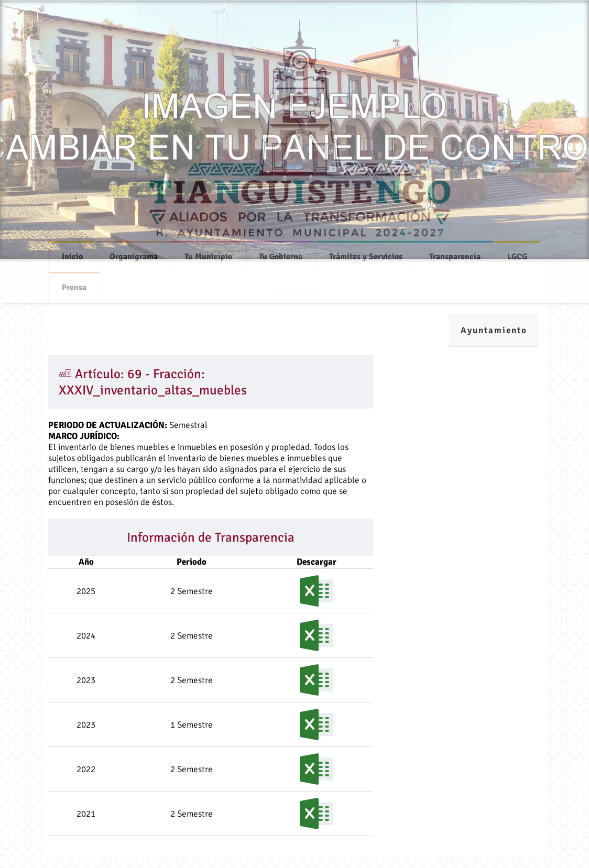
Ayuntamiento (494, 330)
